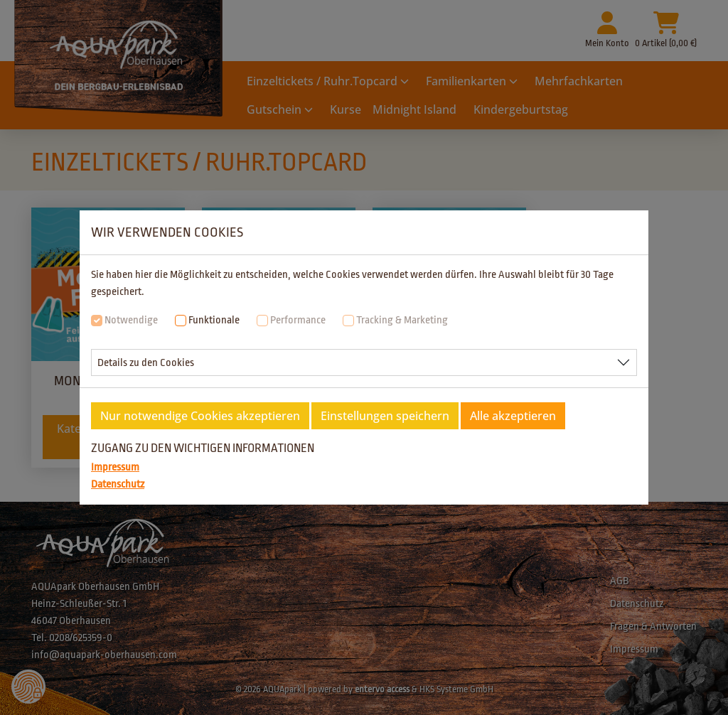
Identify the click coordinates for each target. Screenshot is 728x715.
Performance (298, 320)
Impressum (115, 467)
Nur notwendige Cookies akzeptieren (200, 416)
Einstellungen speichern (385, 416)
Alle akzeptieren (513, 416)
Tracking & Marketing (402, 320)
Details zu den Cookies (146, 363)
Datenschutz (118, 484)
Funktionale (214, 320)
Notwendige (131, 320)
